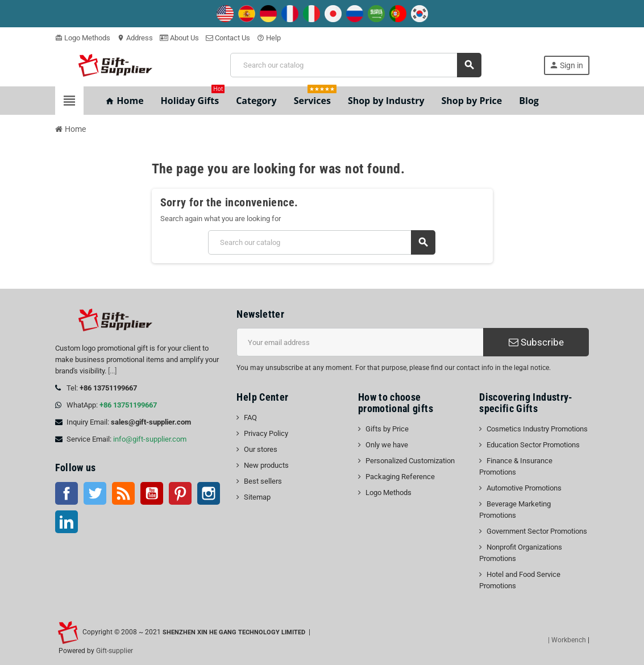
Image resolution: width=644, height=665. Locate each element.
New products (266, 465)
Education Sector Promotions (533, 445)
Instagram (209, 493)
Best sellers (263, 481)
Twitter (95, 493)
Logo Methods (83, 38)
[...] (112, 371)
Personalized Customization (410, 461)
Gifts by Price (387, 429)
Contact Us (228, 38)
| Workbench (567, 640)
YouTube (152, 493)
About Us (179, 38)
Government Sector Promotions (537, 531)
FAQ (250, 417)
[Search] (356, 65)
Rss (123, 493)
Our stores (261, 449)
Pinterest (180, 493)
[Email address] (360, 342)
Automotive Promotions (524, 488)
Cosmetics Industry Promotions (537, 429)
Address (135, 38)
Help (269, 38)
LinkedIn (67, 522)
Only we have (387, 445)
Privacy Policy (266, 433)
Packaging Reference (400, 477)
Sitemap (257, 497)
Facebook (67, 493)
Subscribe (536, 342)
